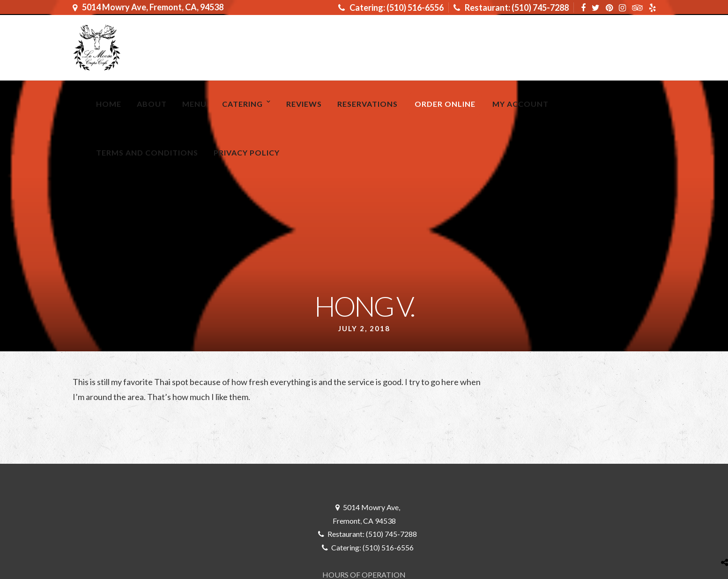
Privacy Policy (247, 152)
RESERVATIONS (368, 104)
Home (109, 104)
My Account (520, 104)
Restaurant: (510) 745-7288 (511, 7)
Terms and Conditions (147, 152)
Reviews (304, 104)
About (152, 104)
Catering (242, 104)
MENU (194, 104)
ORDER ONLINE (445, 104)
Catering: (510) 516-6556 (391, 7)
